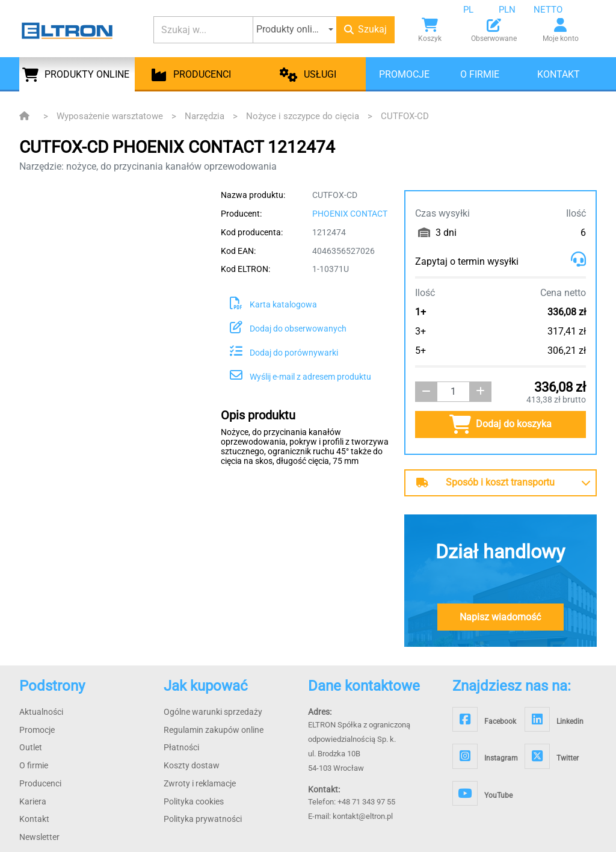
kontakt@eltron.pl (363, 816)
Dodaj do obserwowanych (288, 329)
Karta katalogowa (273, 304)
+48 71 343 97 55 (366, 802)
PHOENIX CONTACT (350, 214)
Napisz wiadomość (500, 617)
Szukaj (365, 29)
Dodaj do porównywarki (284, 353)
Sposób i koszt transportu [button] (485, 482)
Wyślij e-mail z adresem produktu (300, 377)
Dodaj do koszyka (500, 424)
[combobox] (478, 10)
